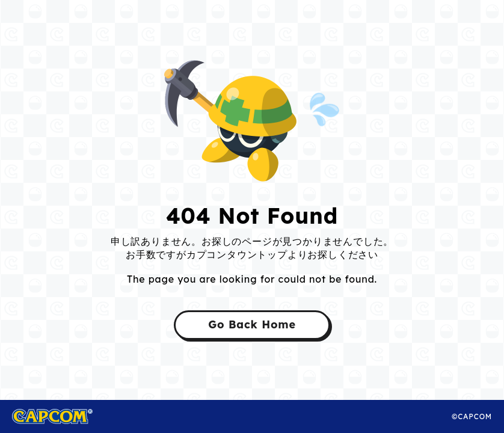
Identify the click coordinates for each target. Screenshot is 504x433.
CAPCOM (65, 416)
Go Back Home (252, 324)
